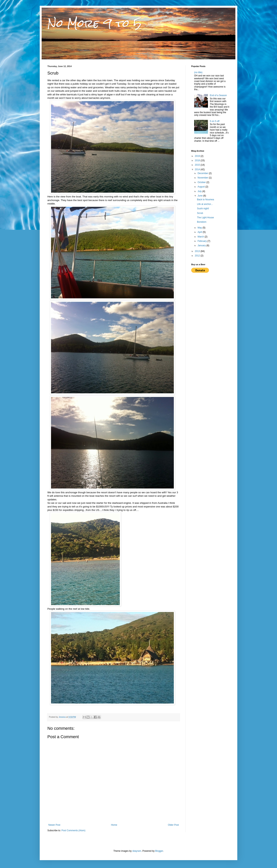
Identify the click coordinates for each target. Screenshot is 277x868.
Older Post (173, 825)
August (202, 187)
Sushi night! (203, 209)
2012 (198, 256)
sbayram (137, 851)
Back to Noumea (206, 200)
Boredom (202, 222)
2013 (198, 251)
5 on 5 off (215, 121)
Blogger (159, 851)
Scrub (200, 213)
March (201, 237)
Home (114, 825)
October (202, 182)
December (203, 173)
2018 (198, 160)
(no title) (198, 72)
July (200, 191)
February (202, 241)
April (200, 232)
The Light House (205, 218)
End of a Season (218, 95)
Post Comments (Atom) (73, 830)
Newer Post (54, 825)
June (200, 196)
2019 (198, 156)
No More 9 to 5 (94, 23)
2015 (198, 165)
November (203, 178)
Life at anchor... (205, 204)
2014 (198, 169)
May (200, 228)
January (202, 245)
